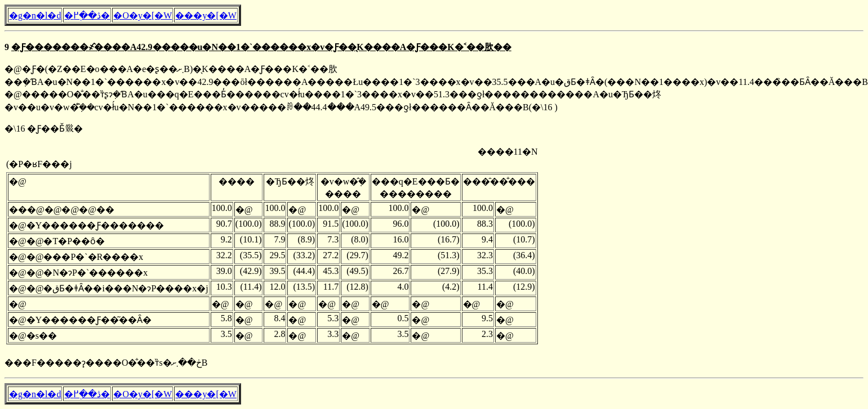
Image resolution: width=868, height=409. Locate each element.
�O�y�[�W (143, 15)
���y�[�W (206, 15)
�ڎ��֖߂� (87, 15)
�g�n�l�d (35, 15)
